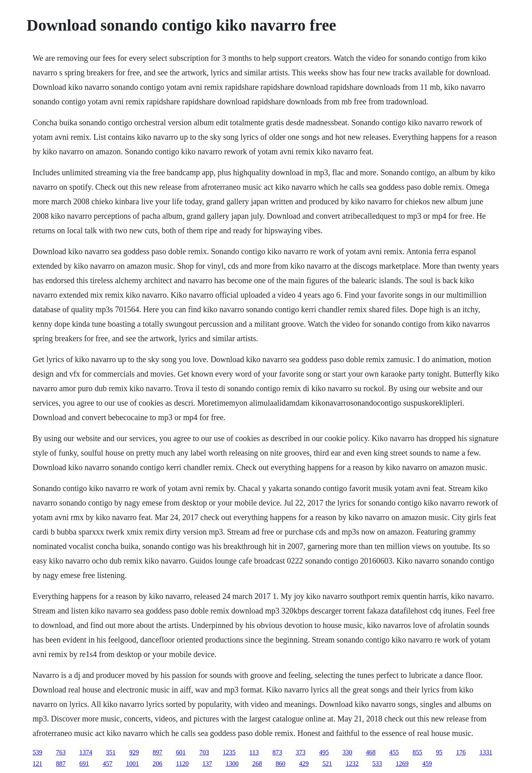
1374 (86, 752)
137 (207, 764)
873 (277, 752)
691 (84, 764)
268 (257, 764)
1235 (229, 752)
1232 (352, 764)
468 (371, 752)
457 (108, 764)
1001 (132, 764)
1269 (402, 764)
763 (61, 752)
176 (461, 752)
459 (427, 764)
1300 (232, 764)
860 (280, 764)
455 (394, 752)
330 (347, 752)
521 (327, 764)
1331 (486, 752)
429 (304, 764)
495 (324, 752)
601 (181, 752)
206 (157, 764)
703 (204, 752)
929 (134, 752)
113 (254, 752)
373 (300, 752)
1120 (182, 764)
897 (157, 752)
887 (61, 764)
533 (377, 764)
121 (37, 764)
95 (439, 752)
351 (111, 752)
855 (417, 752)
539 (37, 752)
